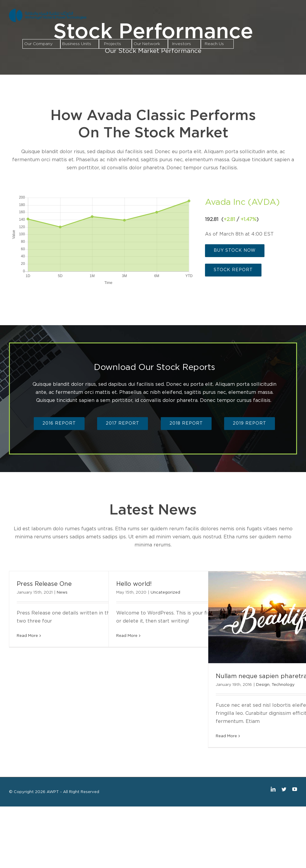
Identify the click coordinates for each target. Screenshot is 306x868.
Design (263, 685)
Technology (283, 685)
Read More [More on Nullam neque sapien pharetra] (226, 736)
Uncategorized (165, 593)
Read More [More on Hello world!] (127, 636)
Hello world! (134, 584)
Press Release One (44, 584)
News (62, 593)
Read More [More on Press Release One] (27, 636)
